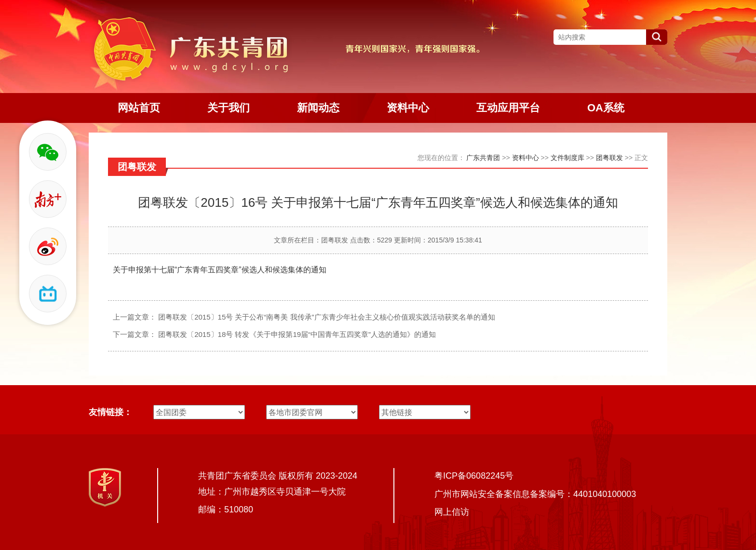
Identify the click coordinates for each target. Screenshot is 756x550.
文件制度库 (567, 158)
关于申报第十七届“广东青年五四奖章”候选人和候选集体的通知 (220, 270)
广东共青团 (483, 158)
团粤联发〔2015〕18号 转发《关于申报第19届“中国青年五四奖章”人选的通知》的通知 (297, 334)
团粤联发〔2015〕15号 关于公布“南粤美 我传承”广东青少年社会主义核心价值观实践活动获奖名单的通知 (326, 317)
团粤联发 (609, 158)
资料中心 (526, 158)
